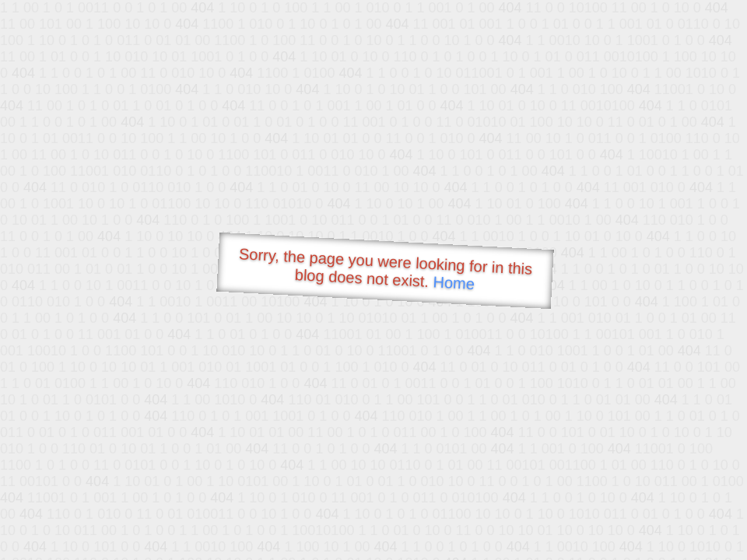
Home (454, 283)
